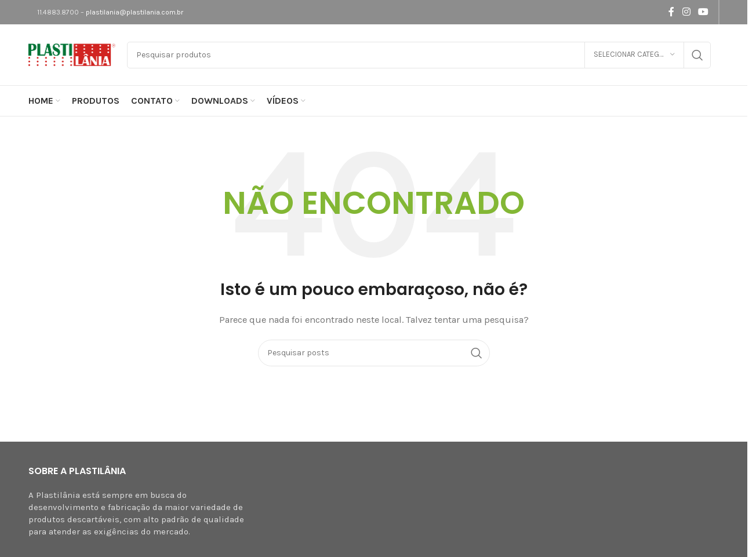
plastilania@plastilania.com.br (135, 12)
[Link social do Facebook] (671, 12)
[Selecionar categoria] (634, 55)
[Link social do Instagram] (686, 12)
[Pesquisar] (419, 55)
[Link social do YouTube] (703, 12)
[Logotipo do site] (72, 54)
